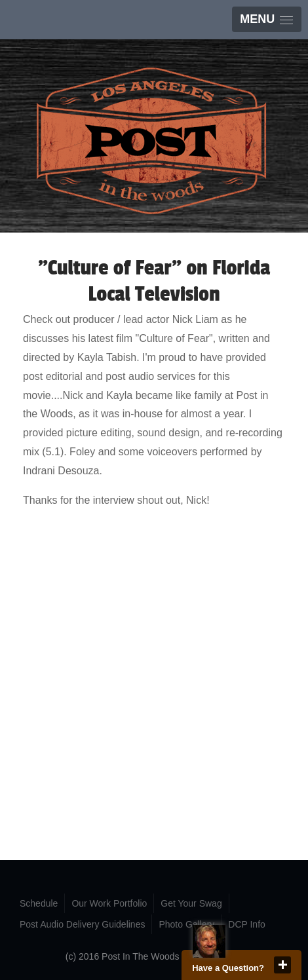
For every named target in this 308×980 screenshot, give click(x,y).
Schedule (39, 903)
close (282, 965)
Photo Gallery (186, 924)
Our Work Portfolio (109, 903)
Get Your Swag (191, 903)
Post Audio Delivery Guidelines (82, 924)
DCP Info (247, 924)
